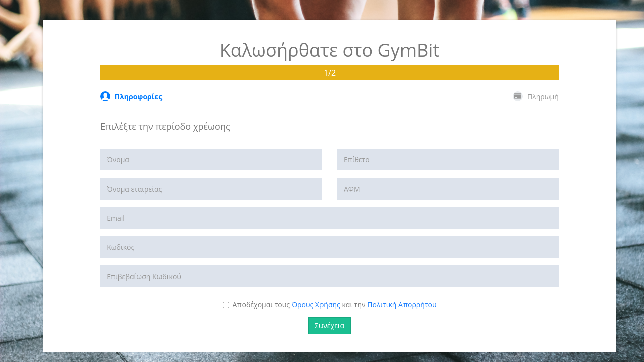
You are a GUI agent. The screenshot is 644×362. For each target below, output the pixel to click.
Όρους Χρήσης (316, 304)
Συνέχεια (330, 326)
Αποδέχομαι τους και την (330, 304)
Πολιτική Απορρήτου (402, 304)
